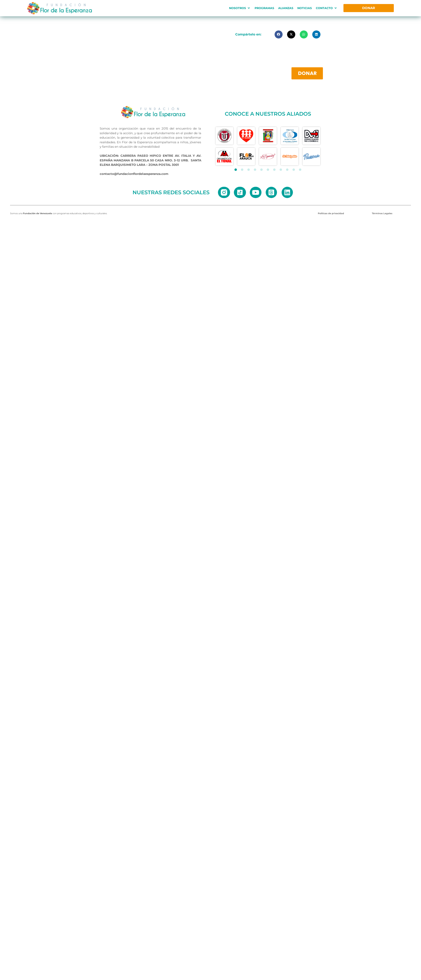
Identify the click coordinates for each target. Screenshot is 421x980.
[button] (240, 8)
